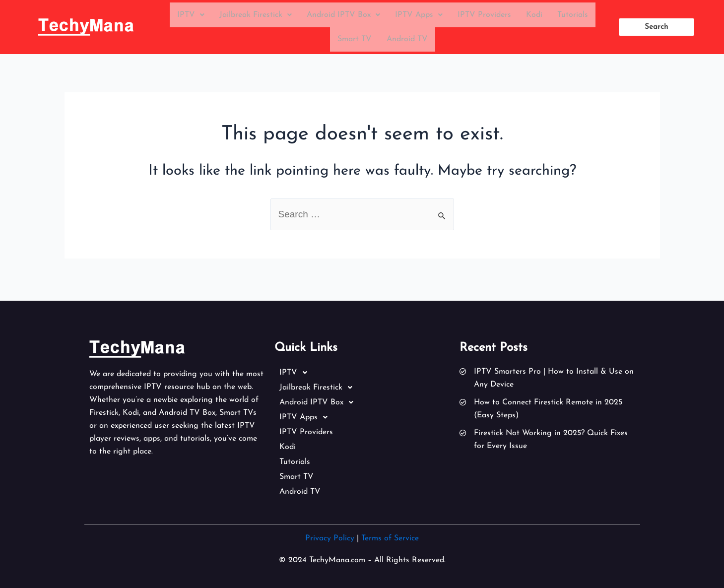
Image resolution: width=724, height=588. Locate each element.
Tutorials (573, 16)
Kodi (534, 16)
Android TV (407, 43)
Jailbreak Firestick (256, 16)
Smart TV (355, 43)
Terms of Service (390, 538)
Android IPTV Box (343, 16)
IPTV (191, 16)
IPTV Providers (484, 16)
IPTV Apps (419, 16)
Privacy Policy (330, 538)
